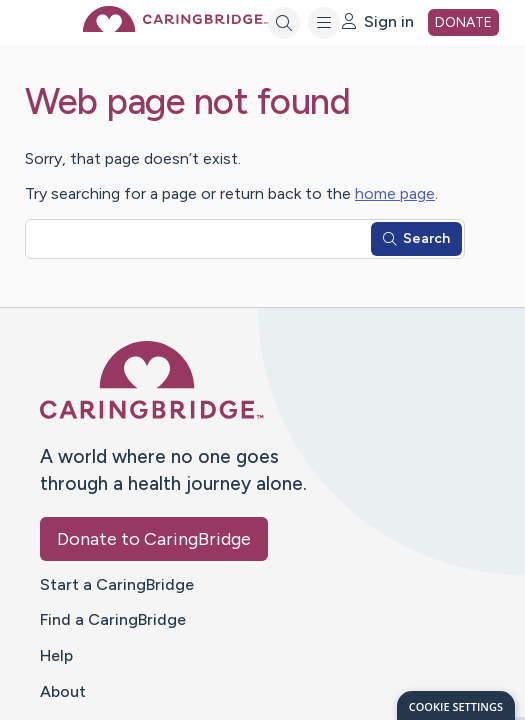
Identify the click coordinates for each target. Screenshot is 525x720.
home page (395, 193)
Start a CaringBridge (117, 584)
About (63, 691)
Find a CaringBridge (113, 619)
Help (56, 655)
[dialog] (456, 705)
